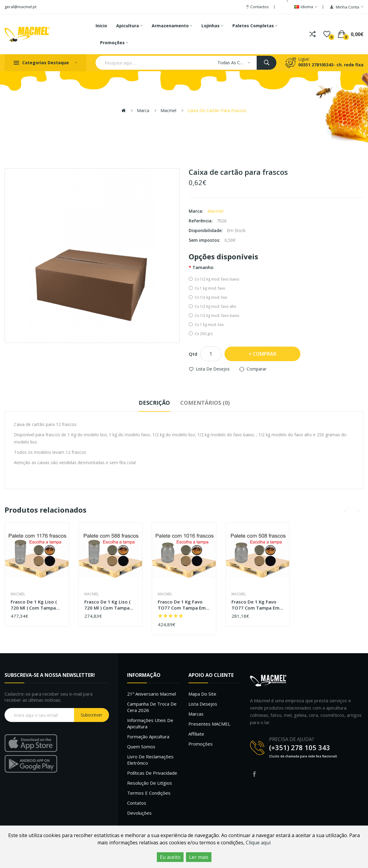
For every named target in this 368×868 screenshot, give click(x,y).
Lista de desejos (213, 369)
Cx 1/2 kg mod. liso (208, 297)
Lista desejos (203, 704)
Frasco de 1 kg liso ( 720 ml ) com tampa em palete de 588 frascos (107, 605)
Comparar (257, 369)
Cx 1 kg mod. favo (207, 288)
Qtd (193, 354)
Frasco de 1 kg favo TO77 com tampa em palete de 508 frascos (256, 605)
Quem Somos (141, 747)
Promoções (201, 744)
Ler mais (199, 857)
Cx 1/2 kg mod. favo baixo (214, 279)
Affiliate (196, 734)
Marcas (196, 714)
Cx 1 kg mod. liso (206, 325)
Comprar (265, 354)
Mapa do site (202, 694)
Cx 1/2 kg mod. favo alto (213, 306)
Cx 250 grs (201, 334)
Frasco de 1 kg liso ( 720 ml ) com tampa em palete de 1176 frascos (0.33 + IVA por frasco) (36, 605)
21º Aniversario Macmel (152, 694)
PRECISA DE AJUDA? (292, 739)
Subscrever (91, 715)
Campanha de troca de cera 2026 (152, 707)
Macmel (168, 110)
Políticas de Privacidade (152, 773)
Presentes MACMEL (209, 724)
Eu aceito (170, 857)
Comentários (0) (205, 403)
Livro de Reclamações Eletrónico (150, 760)
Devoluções (139, 813)
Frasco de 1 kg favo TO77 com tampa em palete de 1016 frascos (184, 605)
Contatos (137, 803)
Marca (143, 110)
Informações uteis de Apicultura (150, 723)
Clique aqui (258, 843)
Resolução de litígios (150, 783)
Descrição (154, 403)
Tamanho (203, 267)
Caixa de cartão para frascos (217, 110)
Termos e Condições (149, 793)
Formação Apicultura (148, 737)
